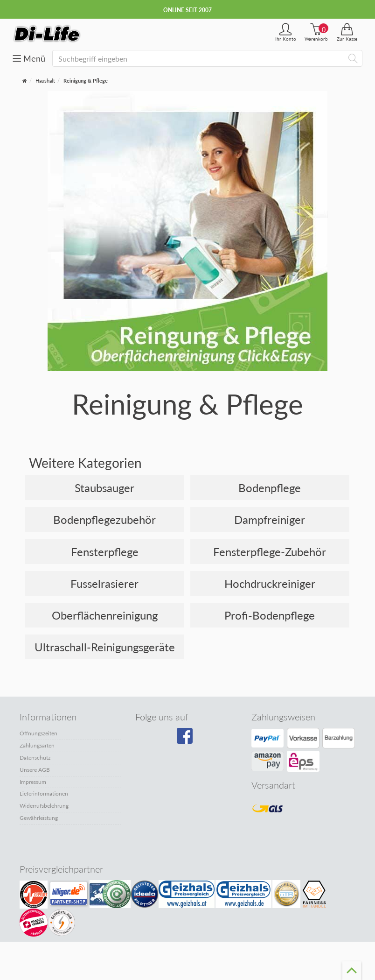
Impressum (33, 782)
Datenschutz (35, 758)
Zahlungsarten (37, 745)
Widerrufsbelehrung (44, 806)
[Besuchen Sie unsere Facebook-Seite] (186, 739)
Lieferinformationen (44, 793)
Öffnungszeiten (38, 733)
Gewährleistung (39, 818)
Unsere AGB (35, 770)
